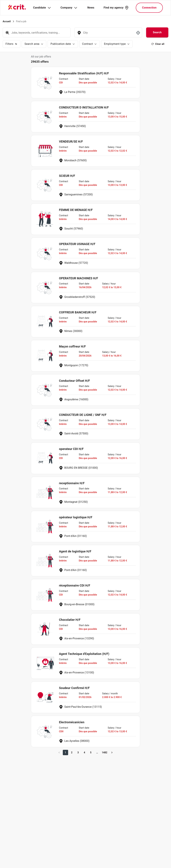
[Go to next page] (112, 753)
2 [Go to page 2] (72, 753)
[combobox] (108, 34)
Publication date (63, 44)
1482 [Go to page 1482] (105, 753)
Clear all (158, 44)
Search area (34, 44)
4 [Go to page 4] (84, 753)
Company (69, 8)
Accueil (7, 21)
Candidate (42, 8)
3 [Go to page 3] (78, 753)
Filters (12, 44)
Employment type (117, 44)
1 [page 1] (65, 753)
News (91, 8)
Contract (90, 44)
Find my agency (116, 8)
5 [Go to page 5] (91, 753)
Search (157, 32)
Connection (149, 8)
